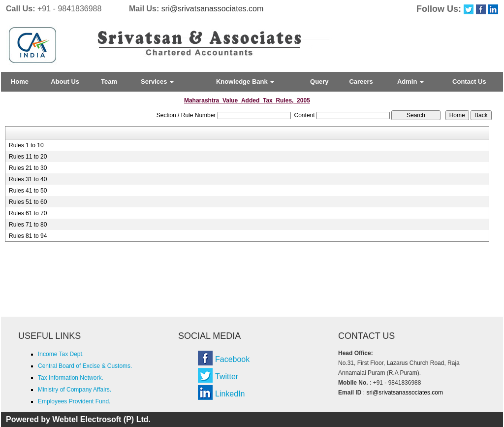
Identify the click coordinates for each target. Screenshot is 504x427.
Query (319, 82)
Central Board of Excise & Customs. (85, 366)
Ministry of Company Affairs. (75, 390)
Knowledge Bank (245, 82)
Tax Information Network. (71, 378)
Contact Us (469, 82)
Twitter (227, 377)
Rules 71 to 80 (28, 225)
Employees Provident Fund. (74, 401)
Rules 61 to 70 (28, 213)
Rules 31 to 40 (28, 179)
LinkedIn (230, 394)
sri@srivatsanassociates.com (212, 9)
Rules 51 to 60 (28, 202)
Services (157, 82)
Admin (410, 82)
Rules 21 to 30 (28, 168)
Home (20, 82)
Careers (361, 82)
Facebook (232, 359)
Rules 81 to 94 (28, 236)
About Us (65, 82)
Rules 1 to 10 (26, 145)
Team (109, 82)
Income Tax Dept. (61, 354)
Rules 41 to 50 (28, 191)
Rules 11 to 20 (28, 157)
